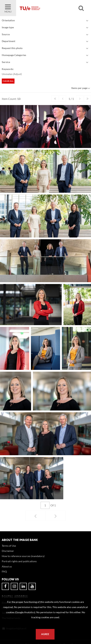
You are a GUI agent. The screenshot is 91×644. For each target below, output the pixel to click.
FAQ (4, 575)
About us (7, 570)
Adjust (17, 74)
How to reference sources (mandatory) (23, 560)
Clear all (8, 81)
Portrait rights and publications (19, 565)
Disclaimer (8, 554)
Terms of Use (9, 549)
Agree (45, 634)
